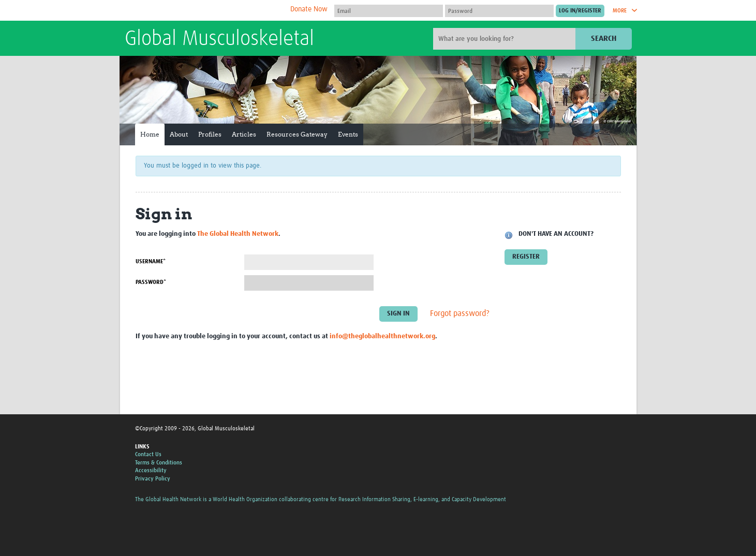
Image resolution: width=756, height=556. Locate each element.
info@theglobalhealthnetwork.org (382, 336)
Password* (151, 282)
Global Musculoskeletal (219, 39)
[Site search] (506, 39)
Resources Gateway (297, 134)
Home (150, 134)
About (179, 134)
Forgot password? (460, 314)
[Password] (499, 11)
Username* (151, 261)
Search (604, 39)
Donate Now (309, 9)
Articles (244, 134)
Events (348, 134)
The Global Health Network (202, 11)
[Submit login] (580, 11)
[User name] (389, 11)
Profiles (210, 134)
